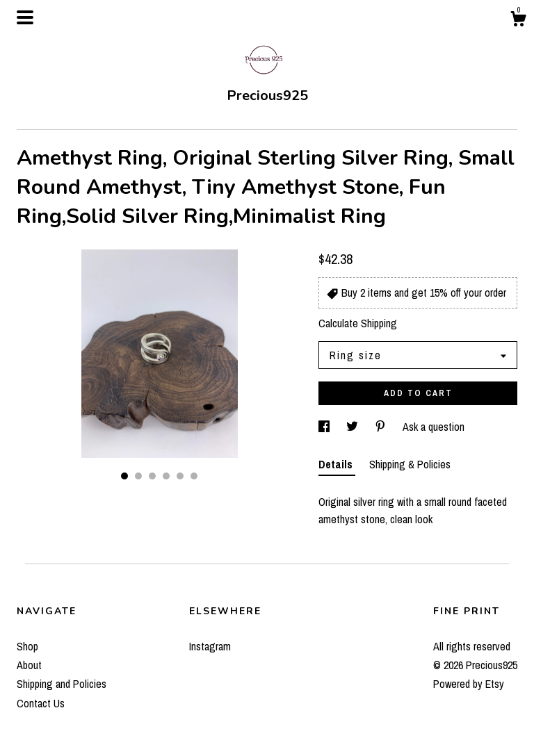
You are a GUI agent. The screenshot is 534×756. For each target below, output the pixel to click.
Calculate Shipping (358, 323)
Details (337, 464)
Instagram (210, 646)
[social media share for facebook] (325, 427)
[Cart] (518, 21)
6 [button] (194, 476)
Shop (27, 646)
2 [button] (138, 476)
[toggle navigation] (25, 17)
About (29, 665)
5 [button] (180, 476)
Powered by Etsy (469, 684)
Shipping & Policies (410, 464)
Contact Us (41, 703)
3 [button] (152, 476)
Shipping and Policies (62, 684)
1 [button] (124, 476)
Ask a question (434, 427)
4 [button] (166, 476)
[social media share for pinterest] (382, 427)
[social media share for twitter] (354, 427)
